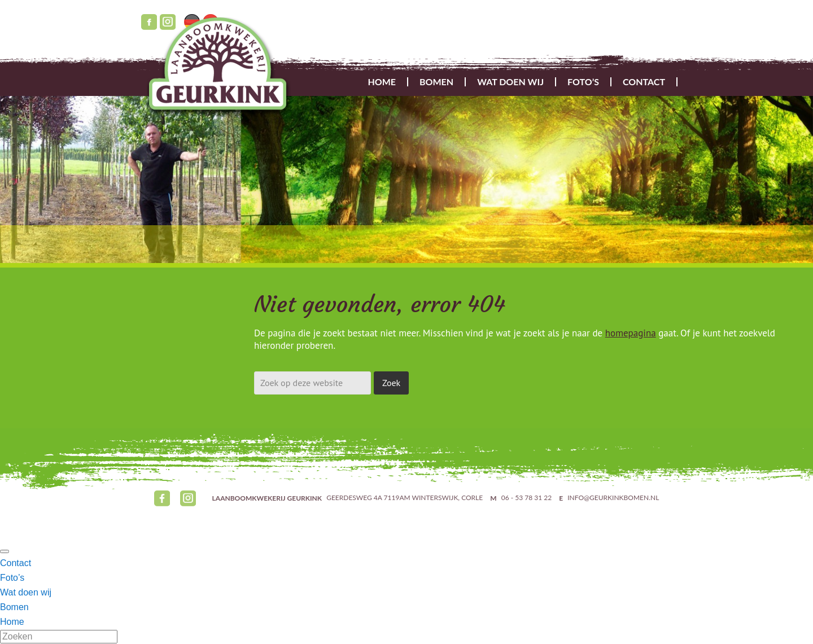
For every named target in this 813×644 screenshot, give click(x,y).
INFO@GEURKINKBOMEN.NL (613, 498)
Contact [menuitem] (16, 563)
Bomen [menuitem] (14, 607)
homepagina (631, 333)
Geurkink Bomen (221, 68)
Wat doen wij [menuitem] (26, 592)
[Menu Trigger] (5, 551)
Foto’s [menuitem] (12, 578)
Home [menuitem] (12, 622)
